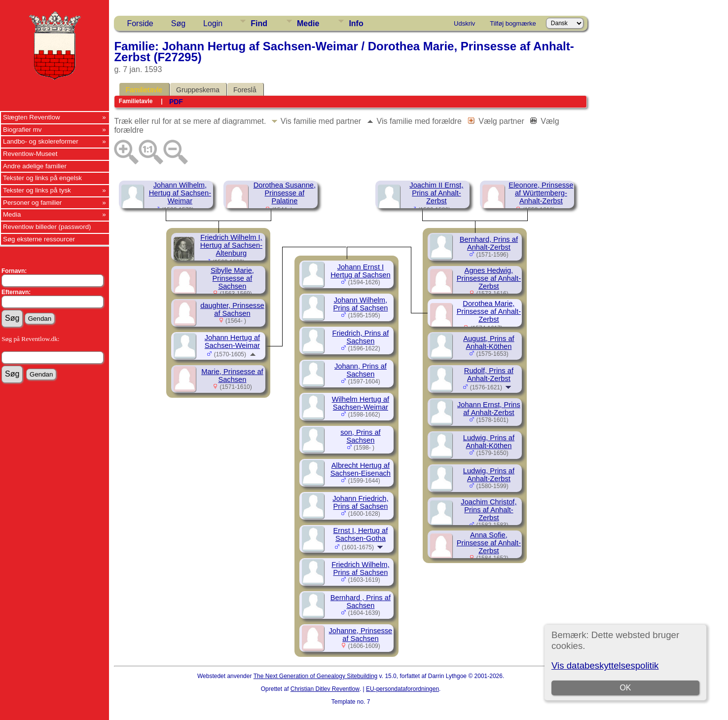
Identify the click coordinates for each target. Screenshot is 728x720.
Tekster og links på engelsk (42, 178)
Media (12, 214)
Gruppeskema (198, 90)
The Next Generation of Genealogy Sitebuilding (316, 676)
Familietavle (144, 90)
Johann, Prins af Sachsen (361, 370)
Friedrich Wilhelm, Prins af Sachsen (360, 568)
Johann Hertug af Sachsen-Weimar (232, 341)
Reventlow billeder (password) (47, 227)
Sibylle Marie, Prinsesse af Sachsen (232, 278)
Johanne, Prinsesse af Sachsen (361, 635)
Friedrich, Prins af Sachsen (360, 337)
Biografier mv (22, 130)
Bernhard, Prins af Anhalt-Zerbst (489, 243)
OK (625, 688)
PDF (176, 102)
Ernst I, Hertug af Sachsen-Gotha (361, 534)
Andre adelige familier (35, 166)
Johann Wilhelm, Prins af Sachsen (361, 304)
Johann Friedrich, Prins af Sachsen (360, 502)
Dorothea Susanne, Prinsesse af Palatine (285, 193)
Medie (308, 23)
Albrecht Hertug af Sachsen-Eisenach (361, 469)
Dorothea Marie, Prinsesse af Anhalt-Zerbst (489, 311)
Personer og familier (32, 203)
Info (356, 23)
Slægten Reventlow (32, 117)
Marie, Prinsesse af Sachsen (232, 376)
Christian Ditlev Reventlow (325, 689)
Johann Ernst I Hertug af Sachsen (360, 271)
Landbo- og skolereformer (41, 141)
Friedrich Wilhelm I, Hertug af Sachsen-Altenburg (231, 245)
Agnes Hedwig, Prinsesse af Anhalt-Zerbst (489, 278)
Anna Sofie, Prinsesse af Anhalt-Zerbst (489, 543)
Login (213, 23)
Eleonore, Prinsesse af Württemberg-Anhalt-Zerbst (541, 193)
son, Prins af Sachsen (360, 436)
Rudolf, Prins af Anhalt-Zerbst (489, 375)
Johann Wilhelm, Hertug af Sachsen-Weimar (180, 193)
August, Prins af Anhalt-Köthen (489, 342)
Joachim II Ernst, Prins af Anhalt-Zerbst (436, 193)
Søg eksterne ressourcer (39, 239)
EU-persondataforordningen (402, 689)
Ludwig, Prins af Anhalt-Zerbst (489, 475)
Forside (140, 23)
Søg (178, 23)
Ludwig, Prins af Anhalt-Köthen (489, 442)
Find (259, 23)
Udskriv (464, 23)
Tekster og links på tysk (37, 190)
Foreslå (245, 90)
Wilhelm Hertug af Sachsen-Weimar (361, 403)
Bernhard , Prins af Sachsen (361, 602)
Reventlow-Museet (30, 154)
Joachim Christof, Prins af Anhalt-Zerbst (489, 510)
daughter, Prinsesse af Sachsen (232, 309)
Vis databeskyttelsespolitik (605, 665)
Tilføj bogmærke (513, 23)
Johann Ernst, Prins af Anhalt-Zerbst (489, 409)
